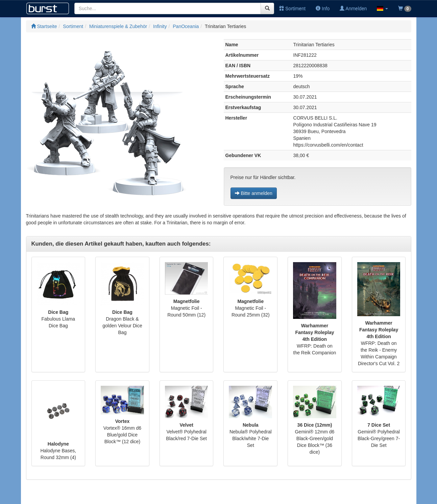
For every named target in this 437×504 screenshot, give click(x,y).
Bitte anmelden (254, 193)
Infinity (160, 26)
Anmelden (353, 8)
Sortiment (292, 8)
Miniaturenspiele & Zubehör (118, 26)
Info (323, 8)
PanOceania (186, 26)
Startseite (44, 26)
